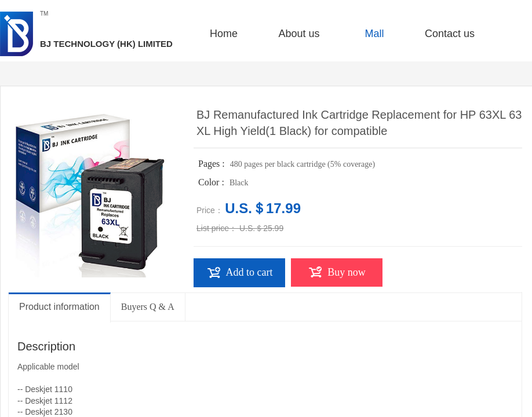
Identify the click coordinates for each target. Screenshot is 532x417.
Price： (210, 210)
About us (299, 34)
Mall (374, 34)
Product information (59, 307)
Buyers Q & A (148, 307)
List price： (217, 228)
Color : (212, 182)
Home (224, 34)
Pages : (213, 164)
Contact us (450, 34)
